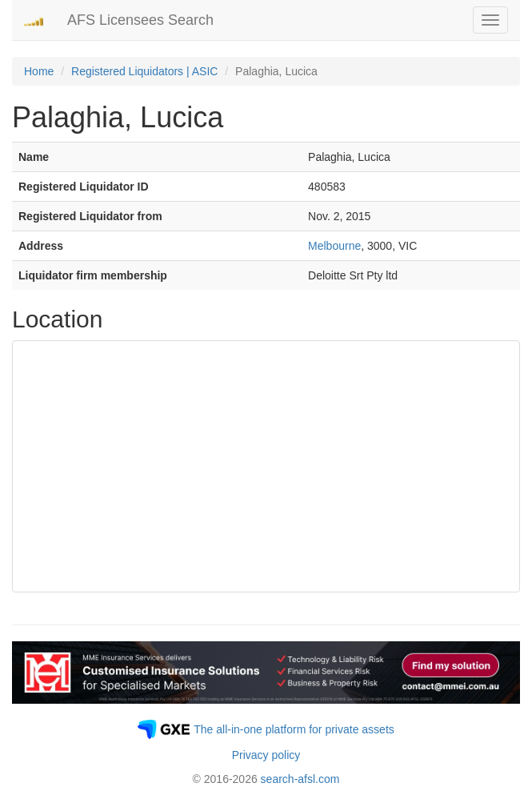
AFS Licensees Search (140, 20)
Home (39, 71)
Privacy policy (266, 755)
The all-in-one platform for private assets (294, 729)
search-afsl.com (300, 779)
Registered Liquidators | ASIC (144, 71)
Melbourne (334, 246)
